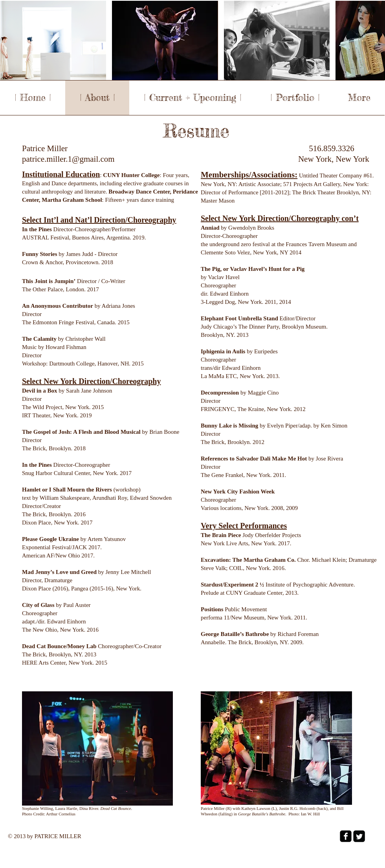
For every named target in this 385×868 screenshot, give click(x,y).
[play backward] (10, 40)
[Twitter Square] (359, 836)
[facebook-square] (346, 836)
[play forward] (375, 40)
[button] (53, 40)
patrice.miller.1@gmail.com (68, 159)
